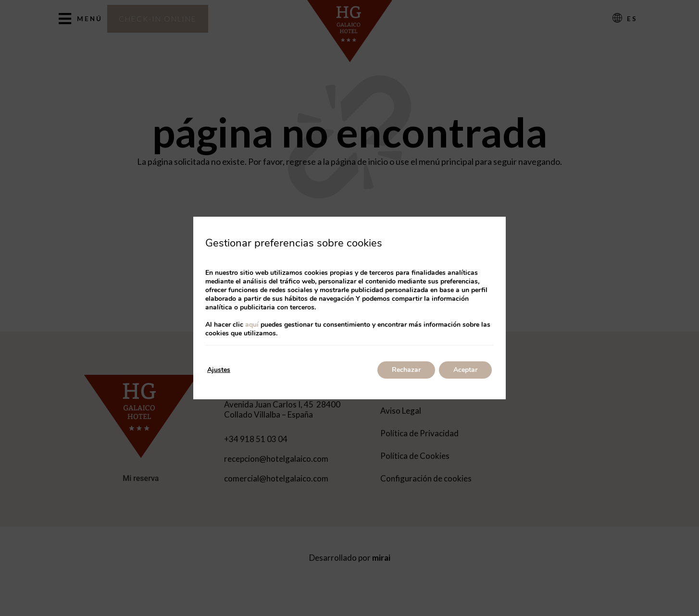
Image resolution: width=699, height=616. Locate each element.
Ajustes (219, 370)
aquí (252, 325)
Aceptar (465, 370)
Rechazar (406, 370)
